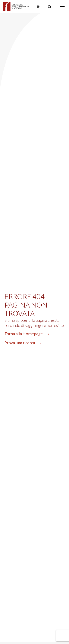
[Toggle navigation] (62, 6)
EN (38, 6)
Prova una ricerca (23, 343)
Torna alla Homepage (27, 334)
